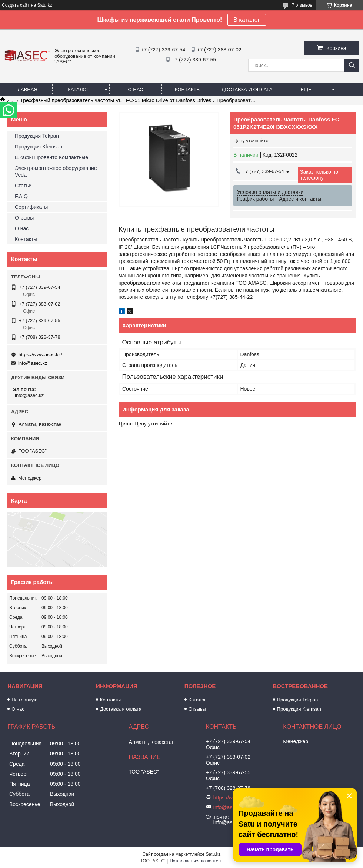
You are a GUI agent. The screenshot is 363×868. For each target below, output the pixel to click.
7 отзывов (302, 5)
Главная (26, 89)
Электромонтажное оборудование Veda (56, 171)
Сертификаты (31, 207)
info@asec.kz (33, 363)
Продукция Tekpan (37, 136)
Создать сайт (16, 5)
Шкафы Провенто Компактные (51, 157)
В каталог (247, 20)
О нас (136, 89)
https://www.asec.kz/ (40, 355)
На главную (24, 700)
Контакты (188, 89)
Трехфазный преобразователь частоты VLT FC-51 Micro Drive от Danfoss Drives (116, 100)
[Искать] (352, 65)
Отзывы (24, 218)
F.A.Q (21, 196)
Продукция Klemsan (39, 147)
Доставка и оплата (247, 89)
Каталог (78, 89)
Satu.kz (213, 854)
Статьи (23, 186)
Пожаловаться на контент (196, 861)
